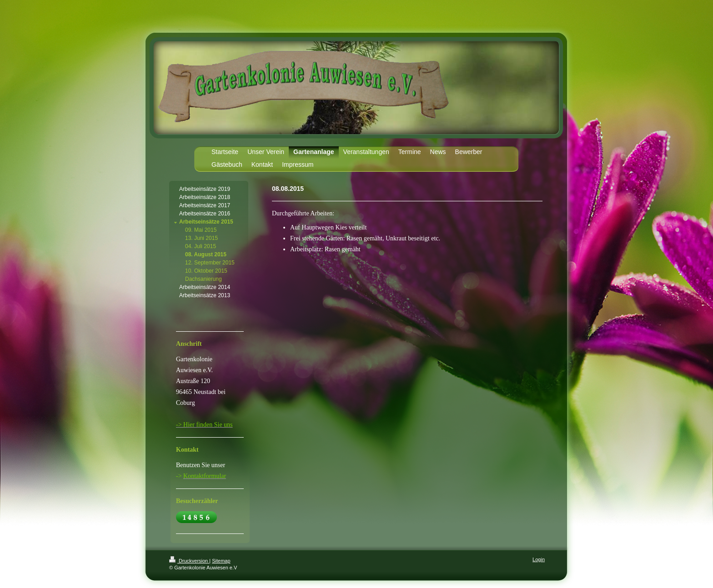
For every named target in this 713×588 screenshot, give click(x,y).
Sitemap (221, 561)
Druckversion (189, 561)
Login (539, 559)
